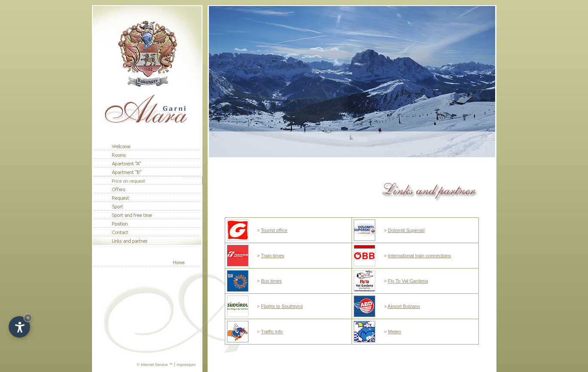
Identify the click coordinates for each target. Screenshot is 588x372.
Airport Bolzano (404, 306)
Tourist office (274, 230)
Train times (273, 256)
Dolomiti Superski (406, 230)
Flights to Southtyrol (282, 306)
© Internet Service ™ (155, 365)
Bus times (271, 281)
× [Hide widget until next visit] (28, 318)
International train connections (419, 256)
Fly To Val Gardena (408, 281)
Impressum (186, 365)
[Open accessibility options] (19, 327)
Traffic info (272, 332)
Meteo (394, 332)
